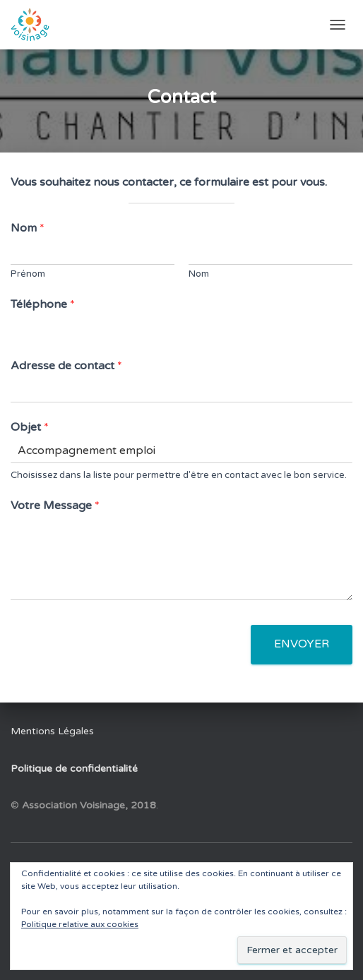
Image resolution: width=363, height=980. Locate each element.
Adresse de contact (66, 366)
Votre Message (55, 506)
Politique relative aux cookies (80, 924)
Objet (30, 427)
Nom (28, 228)
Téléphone (43, 304)
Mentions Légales (52, 731)
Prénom (28, 274)
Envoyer (302, 644)
